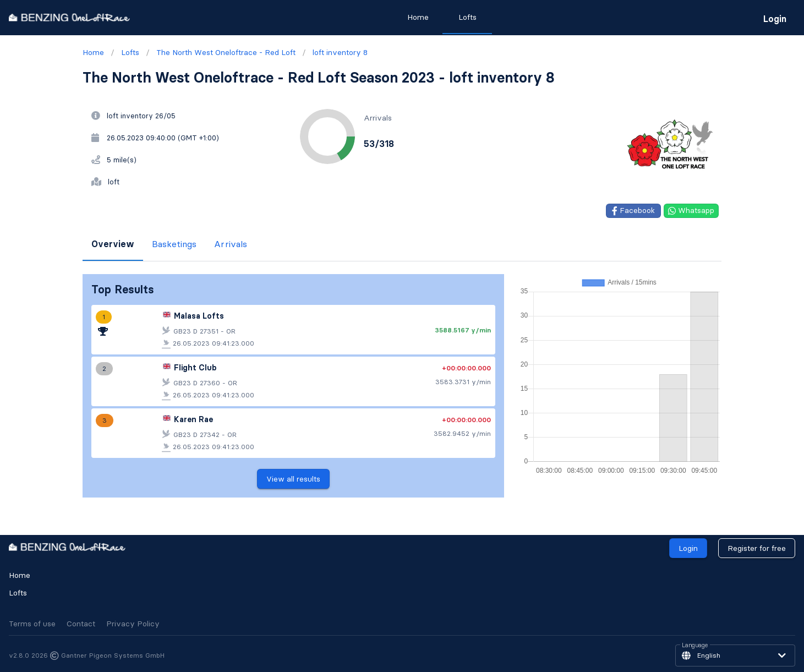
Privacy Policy (133, 624)
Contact (81, 624)
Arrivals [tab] (231, 244)
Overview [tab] (113, 244)
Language (695, 646)
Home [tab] (417, 17)
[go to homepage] (69, 17)
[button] (735, 655)
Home (20, 575)
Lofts (18, 593)
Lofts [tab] (467, 17)
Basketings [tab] (174, 244)
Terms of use (32, 624)
